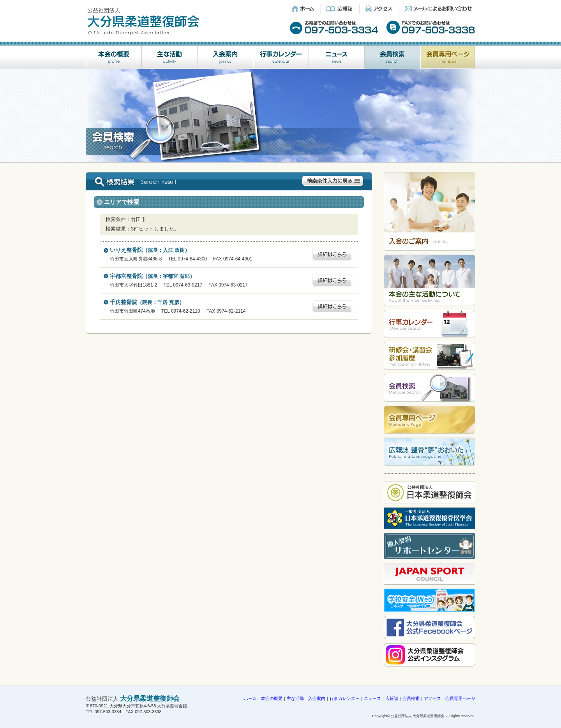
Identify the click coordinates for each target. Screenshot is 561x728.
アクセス (432, 698)
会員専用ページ (460, 698)
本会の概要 (272, 698)
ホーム (250, 698)
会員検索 (411, 698)
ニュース (372, 698)
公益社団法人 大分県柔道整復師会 (418, 716)
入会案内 (317, 698)
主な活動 (295, 698)
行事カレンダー (345, 698)
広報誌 (392, 698)
